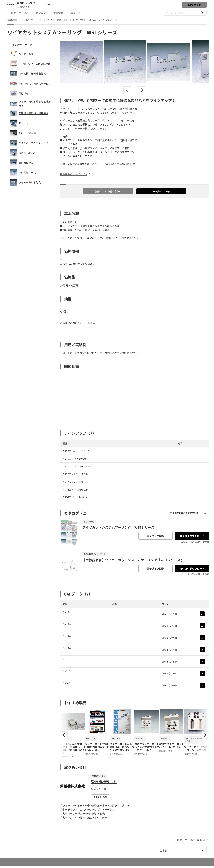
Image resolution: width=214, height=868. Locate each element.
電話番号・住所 (100, 797)
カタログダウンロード (192, 536)
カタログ (41, 13)
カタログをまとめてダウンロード (188, 513)
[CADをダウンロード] (202, 614)
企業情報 (58, 13)
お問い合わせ (194, 5)
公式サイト (23, 7)
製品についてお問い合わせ (108, 191)
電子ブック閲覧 (155, 536)
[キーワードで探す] (202, 13)
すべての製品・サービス (21, 45)
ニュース (76, 13)
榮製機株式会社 (104, 781)
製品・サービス (20, 13)
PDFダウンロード (161, 191)
